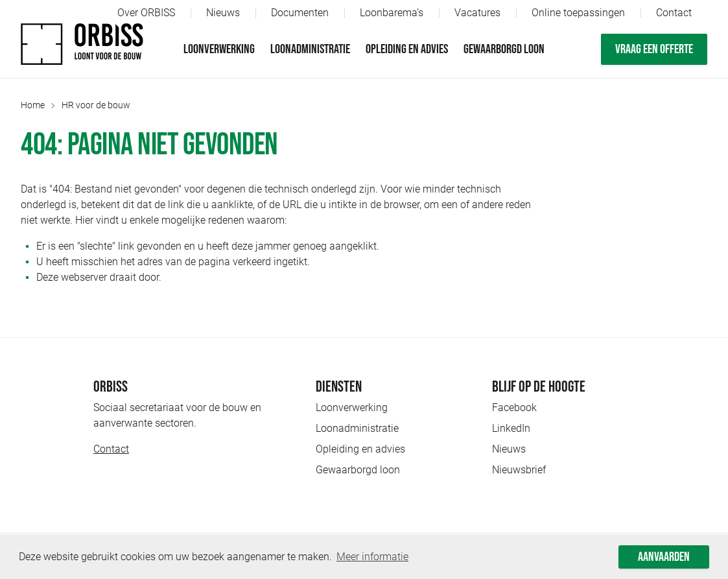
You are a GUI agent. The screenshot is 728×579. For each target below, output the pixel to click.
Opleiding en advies (407, 49)
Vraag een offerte (654, 49)
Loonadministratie (310, 49)
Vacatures (477, 13)
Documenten (300, 13)
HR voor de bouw (96, 105)
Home (33, 105)
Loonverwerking (219, 49)
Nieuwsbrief (519, 470)
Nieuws (223, 13)
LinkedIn (511, 428)
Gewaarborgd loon (504, 49)
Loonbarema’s (392, 13)
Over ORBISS (146, 13)
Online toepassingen (578, 13)
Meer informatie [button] (372, 557)
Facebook (514, 408)
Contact (674, 13)
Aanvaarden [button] (664, 557)
